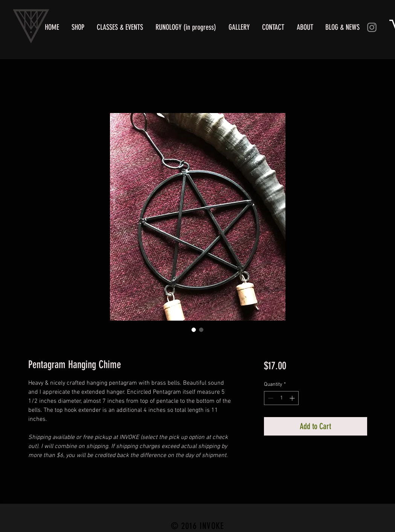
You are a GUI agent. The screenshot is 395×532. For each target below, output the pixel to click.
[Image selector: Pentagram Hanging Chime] (194, 330)
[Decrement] (270, 398)
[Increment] (293, 398)
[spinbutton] (281, 398)
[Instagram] (372, 27)
